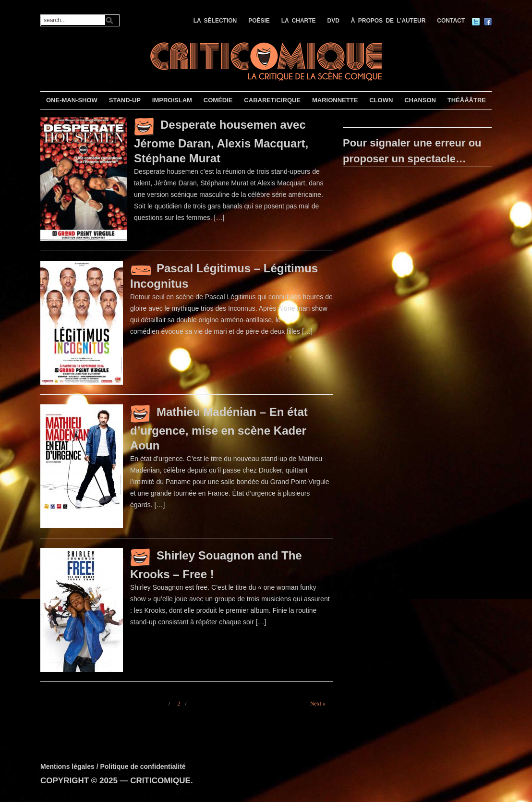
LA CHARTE (299, 21)
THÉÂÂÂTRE (467, 100)
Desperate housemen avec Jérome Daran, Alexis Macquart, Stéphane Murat (221, 141)
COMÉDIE (218, 100)
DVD (333, 21)
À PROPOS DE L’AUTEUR (388, 21)
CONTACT (451, 21)
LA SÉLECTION (215, 21)
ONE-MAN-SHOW (72, 100)
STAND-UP (125, 100)
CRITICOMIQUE (160, 781)
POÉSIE (259, 21)
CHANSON (420, 100)
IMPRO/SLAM (172, 100)
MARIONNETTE (335, 100)
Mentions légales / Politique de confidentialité (113, 766)
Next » (318, 704)
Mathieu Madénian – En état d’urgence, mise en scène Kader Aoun (219, 429)
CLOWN (381, 100)
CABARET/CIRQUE (272, 100)
